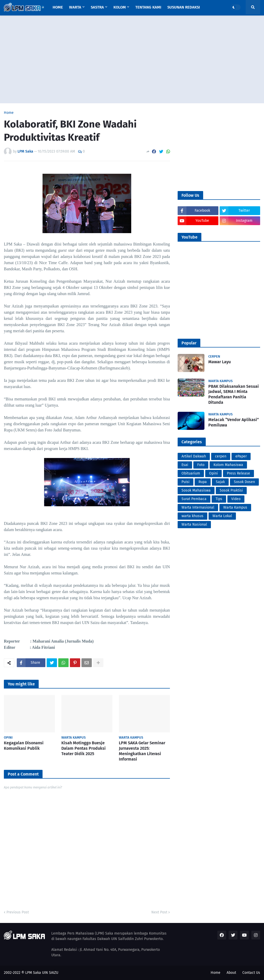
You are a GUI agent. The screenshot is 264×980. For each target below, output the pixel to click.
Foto (201, 465)
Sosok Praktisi (231, 490)
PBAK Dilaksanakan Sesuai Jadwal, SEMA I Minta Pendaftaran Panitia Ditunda (234, 394)
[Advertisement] (132, 59)
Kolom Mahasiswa (228, 465)
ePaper (241, 456)
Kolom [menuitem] (120, 7)
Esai (185, 465)
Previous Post (18, 912)
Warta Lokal (222, 516)
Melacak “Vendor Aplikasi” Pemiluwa (234, 422)
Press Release (238, 473)
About (231, 973)
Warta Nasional (194, 524)
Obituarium (191, 473)
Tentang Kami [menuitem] (148, 7)
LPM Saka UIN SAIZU (42, 973)
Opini (213, 473)
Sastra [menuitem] (97, 7)
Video (236, 499)
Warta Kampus (235, 507)
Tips (219, 499)
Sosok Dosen (244, 482)
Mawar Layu (220, 362)
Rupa (203, 482)
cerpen (221, 456)
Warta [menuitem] (75, 7)
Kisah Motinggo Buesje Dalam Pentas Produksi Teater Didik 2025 (84, 748)
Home (9, 113)
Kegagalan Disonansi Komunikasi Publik (24, 746)
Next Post (159, 912)
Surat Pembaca (194, 499)
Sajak (220, 482)
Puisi (185, 482)
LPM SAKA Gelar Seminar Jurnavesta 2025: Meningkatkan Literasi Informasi (142, 751)
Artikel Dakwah (194, 456)
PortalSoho (5, 671)
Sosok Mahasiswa (196, 490)
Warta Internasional (198, 507)
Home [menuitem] (58, 7)
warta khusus (192, 516)
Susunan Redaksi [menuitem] (184, 7)
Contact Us (251, 973)
